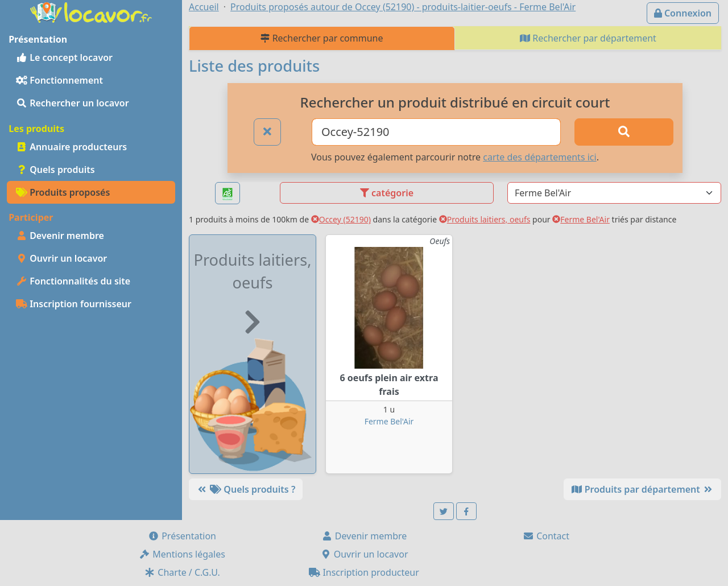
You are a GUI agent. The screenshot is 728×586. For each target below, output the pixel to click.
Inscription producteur (364, 572)
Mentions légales (182, 554)
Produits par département (642, 489)
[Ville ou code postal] (436, 132)
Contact (546, 536)
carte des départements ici (539, 157)
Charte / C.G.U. (182, 572)
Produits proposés (63, 192)
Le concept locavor (64, 57)
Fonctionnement (59, 80)
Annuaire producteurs (71, 147)
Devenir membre (60, 236)
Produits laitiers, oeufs (485, 219)
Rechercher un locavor (73, 103)
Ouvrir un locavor (61, 258)
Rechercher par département (588, 38)
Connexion (683, 13)
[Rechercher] (624, 132)
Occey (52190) (341, 219)
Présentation (182, 536)
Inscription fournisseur (74, 304)
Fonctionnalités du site (73, 281)
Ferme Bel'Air (581, 219)
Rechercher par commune (322, 38)
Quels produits (55, 170)
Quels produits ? (246, 489)
